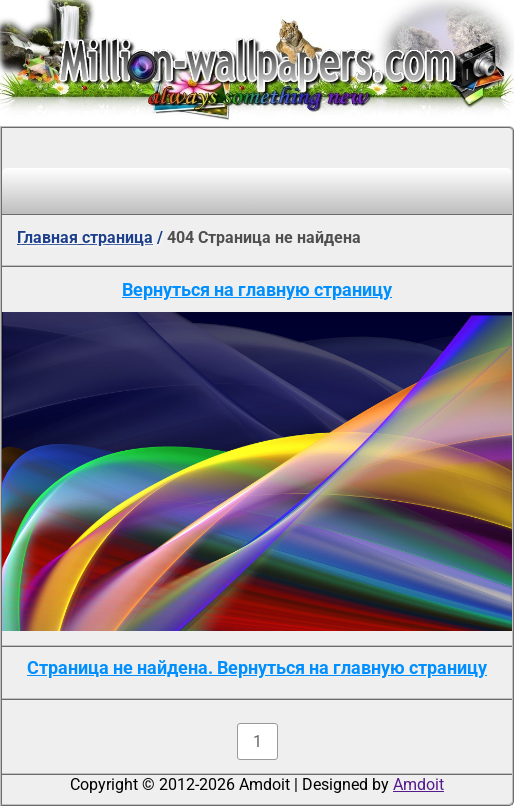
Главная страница (85, 237)
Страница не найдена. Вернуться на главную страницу (257, 667)
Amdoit (418, 784)
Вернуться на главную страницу (257, 289)
